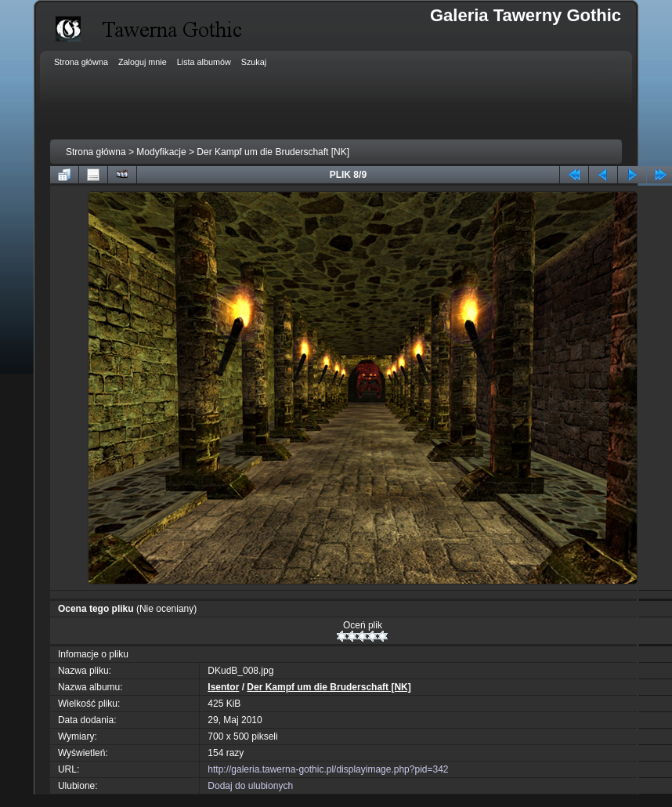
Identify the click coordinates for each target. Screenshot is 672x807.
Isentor (223, 687)
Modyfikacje (161, 152)
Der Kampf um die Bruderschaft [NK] (273, 152)
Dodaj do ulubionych (250, 786)
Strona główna (96, 152)
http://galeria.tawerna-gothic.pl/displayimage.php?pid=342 (328, 769)
